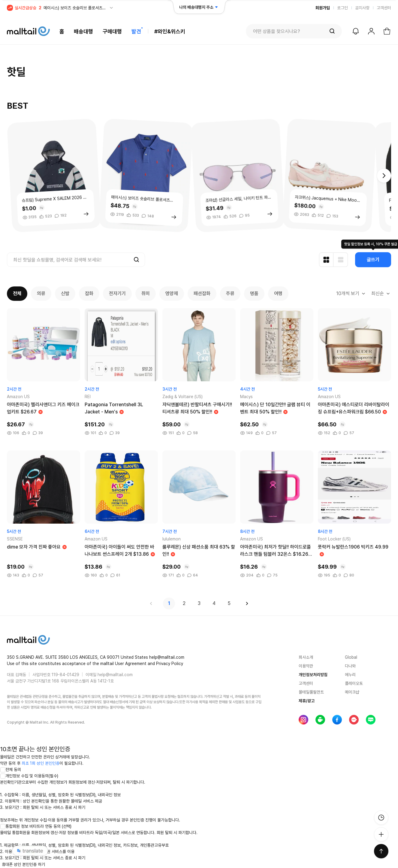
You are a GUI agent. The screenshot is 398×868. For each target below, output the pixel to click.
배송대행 (83, 31)
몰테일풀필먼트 (311, 692)
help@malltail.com (115, 675)
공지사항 (362, 8)
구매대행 (112, 31)
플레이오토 (354, 683)
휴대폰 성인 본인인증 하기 (23, 864)
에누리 (350, 675)
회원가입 (323, 8)
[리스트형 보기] (341, 260)
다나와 (350, 666)
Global (351, 657)
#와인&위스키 (170, 31)
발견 (136, 31)
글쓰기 (373, 260)
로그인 (342, 8)
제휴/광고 (307, 701)
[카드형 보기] (326, 260)
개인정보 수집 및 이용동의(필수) (29, 776)
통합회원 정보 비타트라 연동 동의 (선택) (36, 826)
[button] (384, 176)
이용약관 (306, 666)
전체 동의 (11, 770)
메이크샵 (352, 692)
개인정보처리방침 (313, 675)
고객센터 (384, 8)
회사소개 (306, 657)
